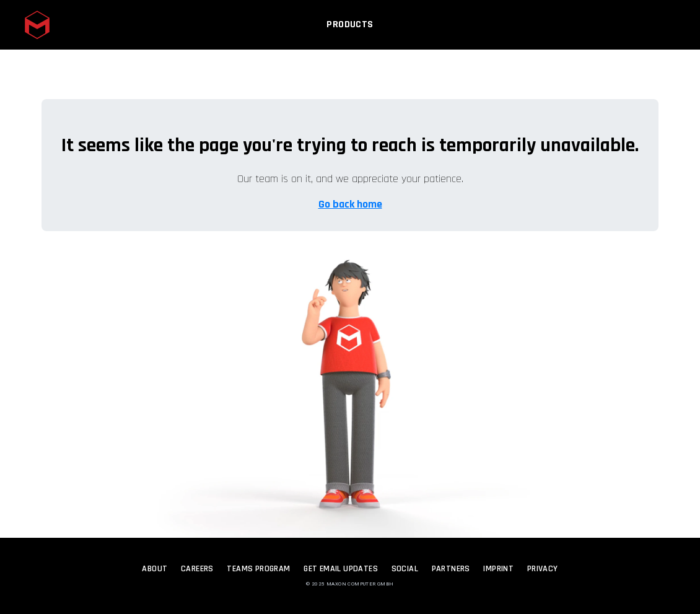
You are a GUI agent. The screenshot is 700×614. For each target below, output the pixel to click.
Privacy (543, 569)
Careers (197, 569)
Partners (451, 569)
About (155, 569)
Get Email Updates (341, 569)
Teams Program (258, 569)
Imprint (498, 569)
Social (405, 569)
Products (350, 29)
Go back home (350, 204)
